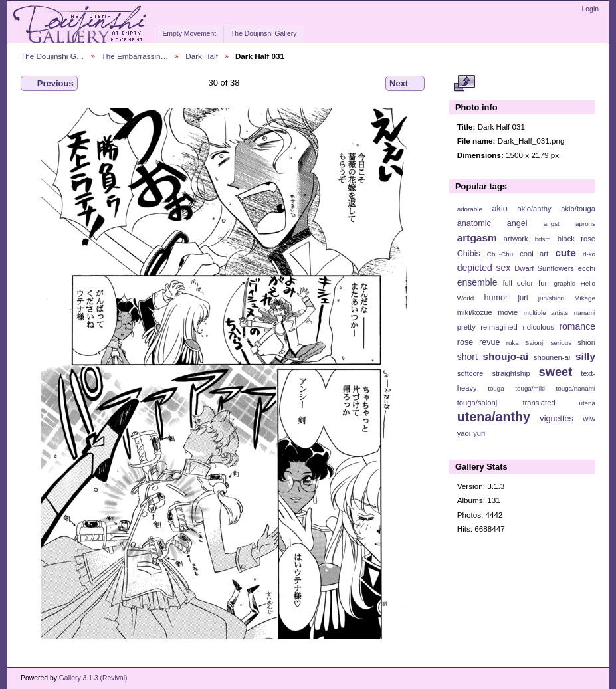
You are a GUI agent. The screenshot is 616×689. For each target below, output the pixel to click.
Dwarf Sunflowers (544, 268)
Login (590, 9)
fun (544, 283)
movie (508, 312)
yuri (479, 433)
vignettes (557, 419)
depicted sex (484, 268)
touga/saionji (478, 403)
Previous (49, 84)
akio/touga (578, 209)
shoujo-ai (506, 356)
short (467, 357)
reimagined (499, 327)
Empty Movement (189, 34)
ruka (513, 343)
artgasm (477, 238)
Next (405, 84)
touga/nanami (576, 388)
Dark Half (202, 56)
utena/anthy (494, 417)
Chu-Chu (500, 254)
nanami (585, 313)
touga (496, 388)
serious (561, 343)
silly (585, 356)
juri (523, 298)
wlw (589, 419)
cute (565, 253)
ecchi (587, 268)
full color (518, 283)
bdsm (543, 239)
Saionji (535, 343)
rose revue (479, 342)
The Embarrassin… (135, 56)
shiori (586, 342)
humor (496, 298)
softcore (470, 373)
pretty (466, 327)
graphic (565, 283)
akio (500, 209)
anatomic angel (492, 223)
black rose (576, 239)
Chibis (469, 254)
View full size (464, 84)
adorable (470, 209)
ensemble (477, 282)
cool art (534, 254)
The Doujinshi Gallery (263, 34)
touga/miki (530, 388)
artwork (516, 239)
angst (552, 224)
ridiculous (538, 327)
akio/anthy (534, 209)
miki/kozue (475, 312)
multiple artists (546, 313)
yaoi (464, 433)
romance (577, 326)
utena (587, 403)
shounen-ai (552, 357)
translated (539, 403)
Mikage (585, 298)
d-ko (589, 254)
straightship (511, 373)
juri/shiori (551, 298)
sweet (556, 372)
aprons (585, 224)
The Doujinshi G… (52, 56)
